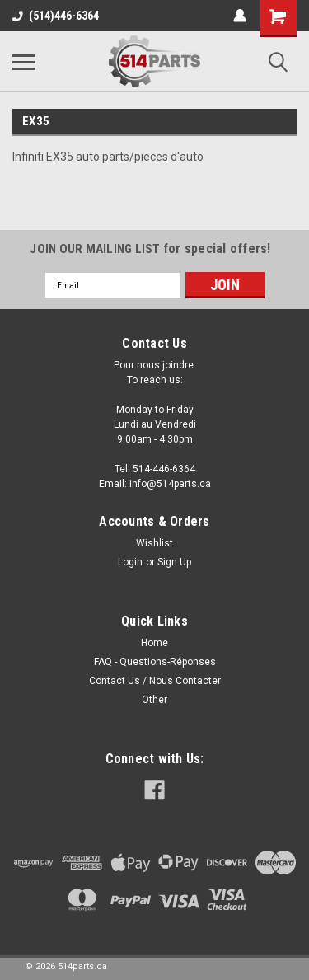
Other (154, 700)
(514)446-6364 (56, 16)
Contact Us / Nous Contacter (155, 681)
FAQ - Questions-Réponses (155, 662)
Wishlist (154, 543)
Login (130, 562)
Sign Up (174, 562)
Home (154, 643)
